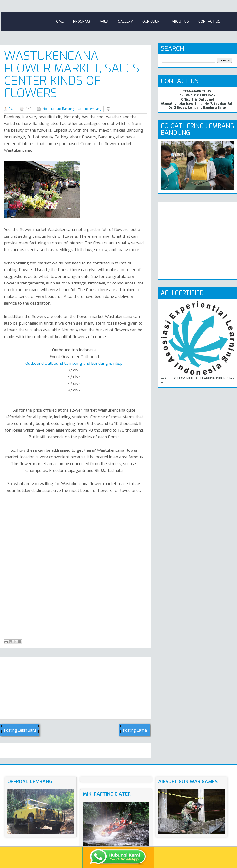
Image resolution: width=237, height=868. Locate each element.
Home (59, 21)
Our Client (152, 21)
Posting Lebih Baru (20, 730)
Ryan (12, 109)
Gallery (125, 21)
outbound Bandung (61, 109)
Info (44, 109)
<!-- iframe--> (94, 568)
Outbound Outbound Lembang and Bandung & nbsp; (74, 363)
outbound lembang (88, 109)
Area (104, 21)
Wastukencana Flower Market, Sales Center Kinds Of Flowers (72, 75)
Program (82, 21)
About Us (180, 21)
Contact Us (209, 21)
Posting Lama (135, 730)
